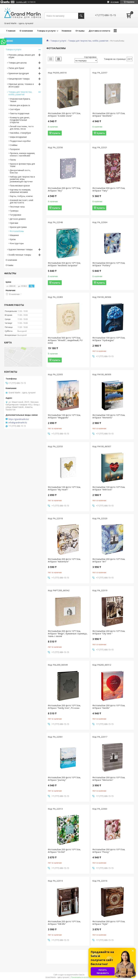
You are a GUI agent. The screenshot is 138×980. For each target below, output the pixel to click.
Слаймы (14, 145)
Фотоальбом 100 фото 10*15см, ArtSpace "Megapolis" (64, 416)
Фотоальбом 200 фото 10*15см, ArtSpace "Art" (109, 560)
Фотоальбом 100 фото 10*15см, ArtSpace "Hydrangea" (109, 339)
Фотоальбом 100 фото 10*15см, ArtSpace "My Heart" (64, 488)
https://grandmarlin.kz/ (19, 419)
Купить (56, 133)
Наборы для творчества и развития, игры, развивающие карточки (22, 179)
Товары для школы (18, 63)
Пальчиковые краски (20, 186)
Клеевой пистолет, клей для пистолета (21, 201)
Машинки (14, 235)
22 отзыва (115, 2)
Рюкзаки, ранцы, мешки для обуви (22, 56)
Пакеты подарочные (20, 113)
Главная (11, 31)
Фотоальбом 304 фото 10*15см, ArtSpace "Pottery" (109, 264)
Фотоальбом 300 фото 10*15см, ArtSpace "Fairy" (109, 189)
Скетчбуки (15, 109)
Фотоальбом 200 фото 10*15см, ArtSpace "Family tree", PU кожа (64, 707)
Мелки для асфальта (20, 105)
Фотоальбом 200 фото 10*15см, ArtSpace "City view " (109, 632)
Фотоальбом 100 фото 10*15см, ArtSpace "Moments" (109, 416)
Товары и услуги (46, 31)
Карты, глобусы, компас (21, 196)
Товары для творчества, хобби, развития (88, 41)
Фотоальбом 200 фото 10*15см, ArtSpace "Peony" (109, 851)
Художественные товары (20, 249)
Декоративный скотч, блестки (20, 171)
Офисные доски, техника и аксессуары (21, 85)
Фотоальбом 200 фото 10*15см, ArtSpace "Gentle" (109, 707)
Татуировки (15, 215)
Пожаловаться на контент (82, 977)
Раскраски (15, 149)
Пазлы (13, 160)
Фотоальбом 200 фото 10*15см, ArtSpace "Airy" (64, 189)
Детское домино (18, 219)
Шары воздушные (18, 137)
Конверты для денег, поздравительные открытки (20, 120)
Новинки (66, 31)
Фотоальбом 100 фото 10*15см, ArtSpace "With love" (109, 488)
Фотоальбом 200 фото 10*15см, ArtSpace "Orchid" (64, 851)
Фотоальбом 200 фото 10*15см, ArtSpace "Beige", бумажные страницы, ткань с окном (68, 634)
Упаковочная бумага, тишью (20, 100)
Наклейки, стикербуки (20, 133)
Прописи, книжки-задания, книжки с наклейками (22, 154)
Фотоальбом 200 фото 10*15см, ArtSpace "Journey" (64, 779)
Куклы (13, 239)
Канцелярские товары (19, 79)
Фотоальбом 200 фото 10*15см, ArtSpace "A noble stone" (64, 114)
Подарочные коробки (20, 141)
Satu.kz (82, 975)
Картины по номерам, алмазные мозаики (20, 191)
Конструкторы (17, 243)
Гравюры (14, 211)
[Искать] (81, 16)
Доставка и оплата (99, 31)
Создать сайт (21, 2)
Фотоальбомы (17, 231)
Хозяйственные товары (20, 255)
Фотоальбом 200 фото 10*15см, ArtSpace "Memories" (109, 779)
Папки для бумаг (16, 68)
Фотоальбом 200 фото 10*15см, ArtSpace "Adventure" (64, 560)
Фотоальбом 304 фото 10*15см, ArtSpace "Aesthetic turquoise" (64, 264)
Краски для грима (18, 227)
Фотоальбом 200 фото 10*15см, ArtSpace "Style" (109, 923)
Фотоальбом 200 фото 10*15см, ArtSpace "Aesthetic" (109, 114)
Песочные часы (17, 207)
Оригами (14, 223)
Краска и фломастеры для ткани (22, 165)
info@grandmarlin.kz (18, 423)
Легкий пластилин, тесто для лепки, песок (22, 128)
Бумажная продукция (19, 73)
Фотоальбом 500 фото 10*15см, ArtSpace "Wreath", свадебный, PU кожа (65, 340)
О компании (26, 31)
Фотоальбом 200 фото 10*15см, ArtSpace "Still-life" (64, 923)
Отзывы (80, 31)
